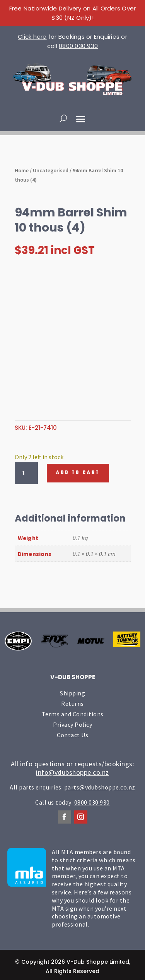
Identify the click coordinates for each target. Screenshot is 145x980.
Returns (72, 704)
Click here (32, 37)
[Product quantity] (26, 473)
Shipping (72, 693)
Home (22, 170)
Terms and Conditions (73, 714)
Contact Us (72, 735)
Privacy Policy (72, 724)
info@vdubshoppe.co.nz (72, 772)
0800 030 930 (78, 46)
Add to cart (78, 473)
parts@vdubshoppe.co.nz (100, 787)
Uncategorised (51, 170)
